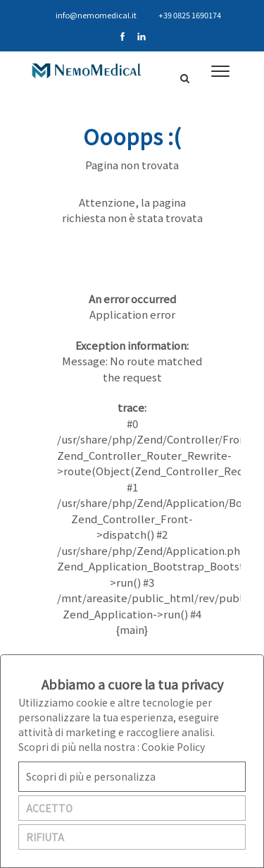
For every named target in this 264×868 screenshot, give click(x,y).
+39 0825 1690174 (184, 15)
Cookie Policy (173, 747)
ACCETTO (49, 808)
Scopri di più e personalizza (91, 776)
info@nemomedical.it (90, 15)
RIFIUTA (45, 837)
